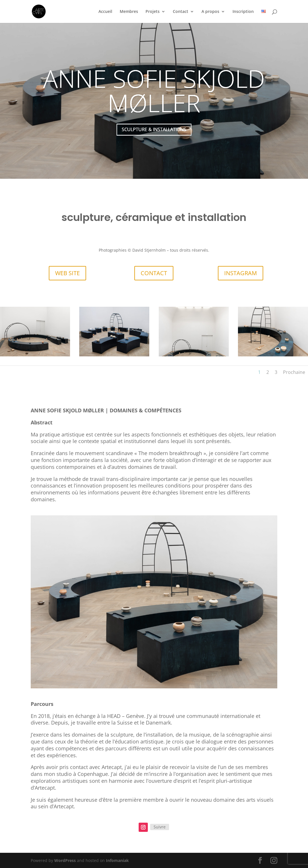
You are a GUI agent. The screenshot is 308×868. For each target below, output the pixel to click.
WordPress (65, 860)
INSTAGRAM (241, 273)
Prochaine (294, 372)
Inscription (243, 12)
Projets (153, 12)
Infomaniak (117, 860)
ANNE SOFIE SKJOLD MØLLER (154, 97)
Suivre (160, 827)
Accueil (105, 12)
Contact (181, 12)
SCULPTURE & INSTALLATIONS (154, 136)
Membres (129, 12)
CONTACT (154, 273)
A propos (210, 12)
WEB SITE (67, 273)
